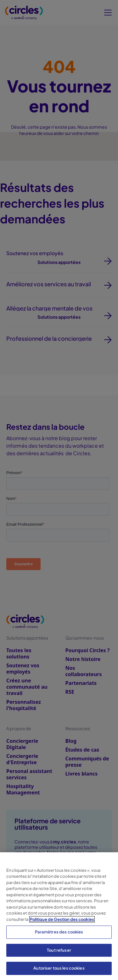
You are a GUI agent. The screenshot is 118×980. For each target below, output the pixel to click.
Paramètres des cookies (59, 932)
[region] (59, 916)
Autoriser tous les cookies (59, 968)
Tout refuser (59, 950)
